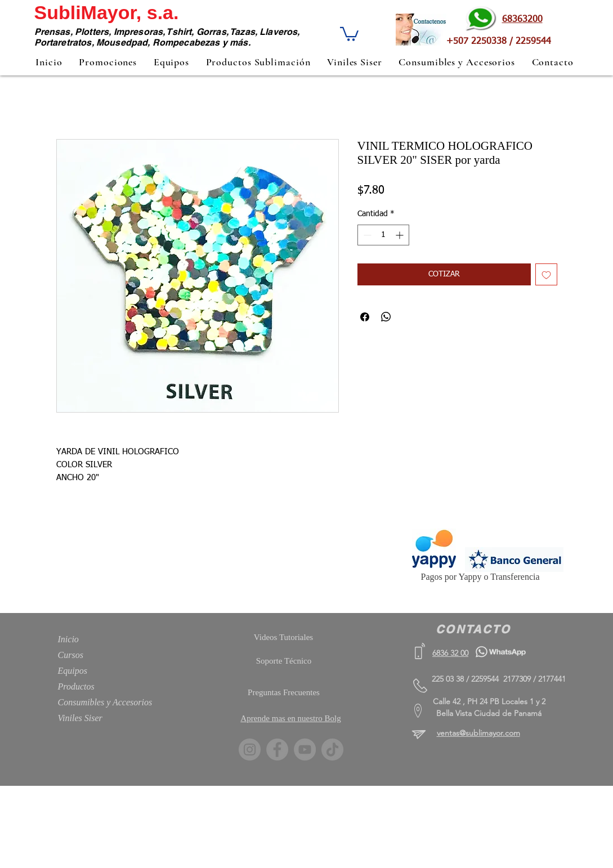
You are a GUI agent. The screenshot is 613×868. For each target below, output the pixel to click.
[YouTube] (305, 750)
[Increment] (401, 235)
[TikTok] (332, 750)
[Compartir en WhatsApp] (386, 317)
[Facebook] (277, 750)
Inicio (68, 639)
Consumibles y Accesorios (105, 702)
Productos (76, 686)
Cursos (71, 655)
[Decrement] (366, 235)
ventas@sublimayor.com (478, 733)
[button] (349, 33)
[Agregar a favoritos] (546, 274)
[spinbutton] (383, 235)
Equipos (73, 671)
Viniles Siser (80, 718)
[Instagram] (250, 750)
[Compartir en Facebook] (365, 317)
